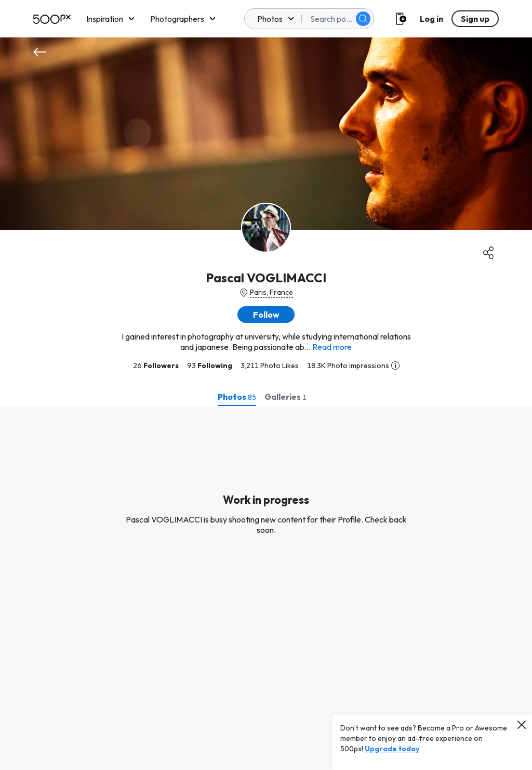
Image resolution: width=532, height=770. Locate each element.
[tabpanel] (266, 588)
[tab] (237, 397)
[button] (266, 315)
